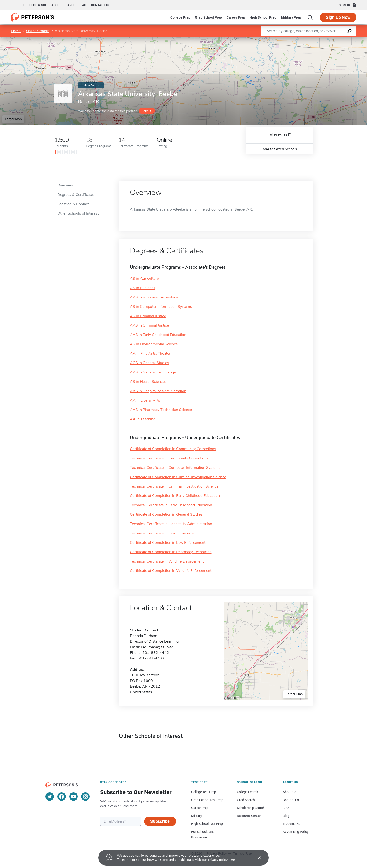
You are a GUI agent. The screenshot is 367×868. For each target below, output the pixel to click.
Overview (65, 185)
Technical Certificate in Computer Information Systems (175, 468)
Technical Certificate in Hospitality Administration (171, 524)
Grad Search (246, 800)
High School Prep (263, 17)
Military (197, 816)
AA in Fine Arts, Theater (150, 354)
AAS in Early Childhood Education (158, 335)
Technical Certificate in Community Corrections (169, 458)
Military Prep (291, 17)
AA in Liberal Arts (145, 400)
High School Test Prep (207, 824)
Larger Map (13, 119)
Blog (15, 5)
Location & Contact (73, 204)
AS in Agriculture (144, 279)
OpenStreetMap (335, 40)
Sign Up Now (338, 17)
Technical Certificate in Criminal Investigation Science (174, 486)
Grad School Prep (208, 17)
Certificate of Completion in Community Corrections (173, 449)
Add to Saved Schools (280, 149)
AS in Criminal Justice (148, 316)
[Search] (310, 17)
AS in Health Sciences (148, 382)
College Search (248, 792)
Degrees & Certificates (76, 195)
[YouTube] (73, 797)
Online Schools (38, 31)
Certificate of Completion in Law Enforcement (168, 543)
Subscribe (160, 821)
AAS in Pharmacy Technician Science (161, 410)
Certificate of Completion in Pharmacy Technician (171, 552)
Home (16, 31)
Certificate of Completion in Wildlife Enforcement (171, 571)
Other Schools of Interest (78, 213)
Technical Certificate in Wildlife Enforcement (167, 561)
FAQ (83, 5)
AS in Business (143, 288)
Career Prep (236, 17)
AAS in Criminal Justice (149, 325)
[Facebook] (62, 797)
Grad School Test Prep (207, 800)
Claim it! (146, 111)
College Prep (180, 17)
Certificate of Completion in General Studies (166, 514)
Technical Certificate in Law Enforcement (164, 533)
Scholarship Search (251, 808)
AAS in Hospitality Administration (158, 391)
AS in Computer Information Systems (161, 307)
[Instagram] (85, 797)
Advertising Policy (296, 832)
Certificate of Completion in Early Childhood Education (175, 496)
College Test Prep (204, 792)
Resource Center (249, 816)
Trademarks (291, 824)
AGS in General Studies (149, 363)
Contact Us (291, 800)
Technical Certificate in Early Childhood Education (171, 505)
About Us (289, 792)
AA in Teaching (143, 419)
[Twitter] (50, 797)
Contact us (101, 5)
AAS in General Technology (153, 372)
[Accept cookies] (256, 858)
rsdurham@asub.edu (158, 647)
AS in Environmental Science (154, 344)
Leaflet (310, 40)
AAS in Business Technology (154, 297)
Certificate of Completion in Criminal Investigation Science (178, 477)
